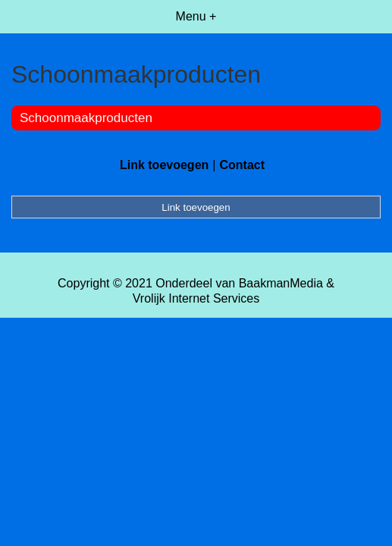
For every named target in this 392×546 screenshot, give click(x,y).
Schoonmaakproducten (86, 118)
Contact (242, 165)
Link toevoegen (164, 165)
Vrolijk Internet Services (196, 298)
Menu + (196, 16)
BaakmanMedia (281, 283)
